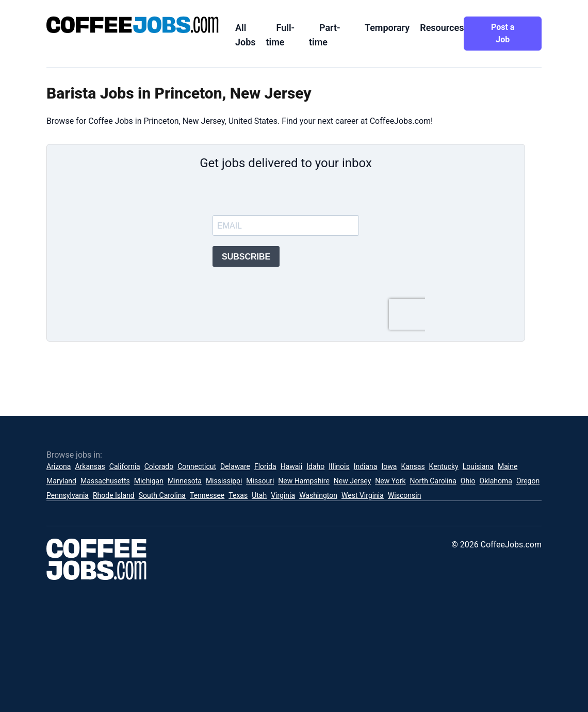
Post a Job (503, 33)
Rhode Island (114, 495)
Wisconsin (404, 495)
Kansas (413, 466)
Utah (259, 495)
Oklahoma (496, 481)
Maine (508, 466)
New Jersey (352, 481)
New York (390, 481)
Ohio (468, 481)
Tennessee (207, 495)
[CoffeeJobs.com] (133, 25)
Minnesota (185, 481)
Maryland (61, 481)
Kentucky (444, 466)
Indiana (366, 466)
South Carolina (162, 495)
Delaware (235, 466)
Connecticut (197, 466)
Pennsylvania (68, 495)
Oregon (528, 481)
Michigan (149, 481)
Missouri (260, 481)
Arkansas (90, 466)
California (125, 466)
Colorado (159, 466)
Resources (442, 28)
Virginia (283, 495)
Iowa (389, 466)
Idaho (315, 466)
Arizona (59, 466)
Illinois (339, 466)
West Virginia (363, 495)
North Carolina (433, 481)
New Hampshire (304, 481)
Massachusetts (105, 481)
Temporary (387, 28)
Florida (265, 466)
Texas (238, 495)
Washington (318, 495)
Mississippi (224, 481)
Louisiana (478, 466)
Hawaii (292, 466)
